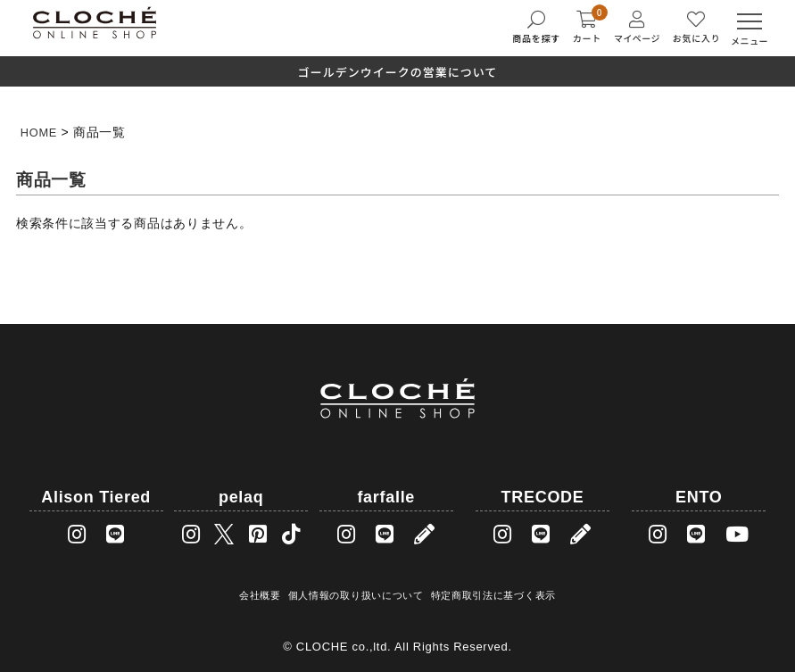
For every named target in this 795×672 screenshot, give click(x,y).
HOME (41, 132)
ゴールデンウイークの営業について (398, 72)
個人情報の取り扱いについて (356, 593)
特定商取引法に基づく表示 (490, 593)
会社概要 (263, 593)
